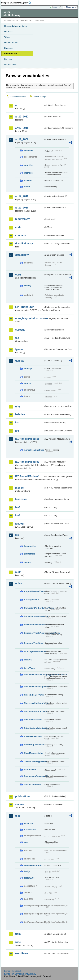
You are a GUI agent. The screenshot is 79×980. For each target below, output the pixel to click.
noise (19, 583)
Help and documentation (16, 26)
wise (18, 942)
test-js (27, 871)
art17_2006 (22, 139)
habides (20, 414)
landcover (21, 499)
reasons (28, 181)
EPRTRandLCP (24, 307)
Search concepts (40, 97)
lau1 (18, 507)
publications (23, 796)
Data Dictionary (26, 20)
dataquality (22, 255)
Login (55, 7)
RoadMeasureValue (33, 753)
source (27, 383)
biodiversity (22, 219)
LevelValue (29, 668)
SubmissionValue (33, 784)
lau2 (18, 515)
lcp (17, 535)
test (18, 816)
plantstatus (30, 554)
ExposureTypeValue (34, 643)
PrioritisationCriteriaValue (34, 728)
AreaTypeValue (31, 600)
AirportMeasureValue (34, 591)
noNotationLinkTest (34, 865)
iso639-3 (28, 660)
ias (17, 423)
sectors (28, 562)
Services (8, 59)
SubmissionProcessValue (34, 776)
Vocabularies (11, 54)
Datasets (8, 31)
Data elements (11, 43)
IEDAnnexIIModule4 (27, 476)
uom (18, 934)
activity (28, 286)
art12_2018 (22, 128)
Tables (7, 37)
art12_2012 (22, 117)
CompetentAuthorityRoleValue (34, 608)
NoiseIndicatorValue (34, 695)
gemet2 (20, 361)
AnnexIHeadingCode (34, 450)
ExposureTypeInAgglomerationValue (34, 633)
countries (29, 165)
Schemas (9, 48)
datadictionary (24, 244)
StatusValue (30, 769)
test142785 (29, 878)
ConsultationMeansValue (34, 616)
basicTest (29, 824)
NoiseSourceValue (33, 720)
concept (28, 369)
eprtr (18, 275)
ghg (18, 406)
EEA (17, 3)
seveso (20, 804)
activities (29, 150)
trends (27, 187)
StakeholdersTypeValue (34, 761)
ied (17, 431)
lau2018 (20, 524)
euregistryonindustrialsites (30, 318)
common (21, 235)
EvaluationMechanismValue (34, 625)
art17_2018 (22, 208)
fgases (19, 349)
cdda (18, 227)
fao (17, 338)
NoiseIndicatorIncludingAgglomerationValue (34, 674)
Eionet (16, 20)
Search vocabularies (18, 97)
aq (17, 105)
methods (28, 173)
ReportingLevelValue (34, 745)
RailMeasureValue (33, 736)
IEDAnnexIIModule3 (27, 462)
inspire (19, 488)
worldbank (22, 953)
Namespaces (10, 65)
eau (26, 842)
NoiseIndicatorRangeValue (34, 686)
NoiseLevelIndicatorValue (34, 703)
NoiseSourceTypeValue (34, 711)
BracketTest (30, 830)
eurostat (20, 330)
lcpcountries (30, 546)
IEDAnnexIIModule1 (27, 439)
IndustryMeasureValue (34, 651)
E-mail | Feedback (13, 971)
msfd (18, 572)
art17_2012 (22, 196)
